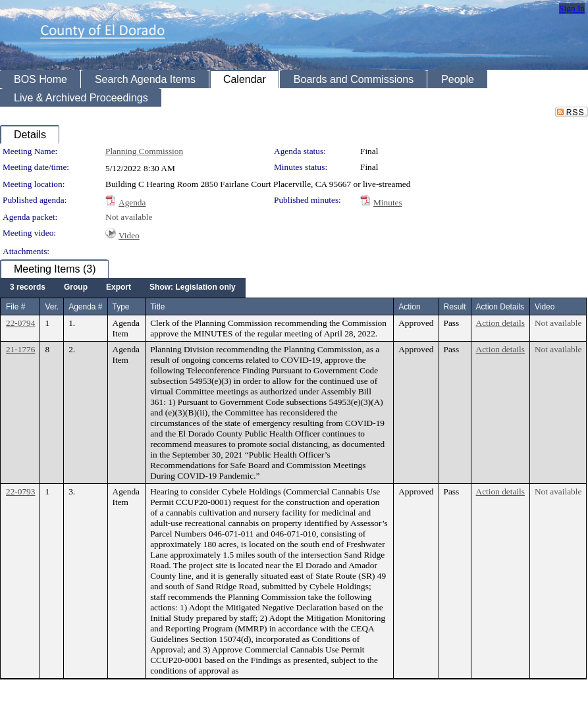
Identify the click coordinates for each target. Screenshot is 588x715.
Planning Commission (144, 151)
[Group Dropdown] (76, 288)
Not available (129, 217)
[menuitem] (28, 288)
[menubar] (123, 288)
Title (157, 307)
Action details (500, 323)
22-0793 (20, 491)
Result (455, 307)
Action (409, 307)
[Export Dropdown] (119, 288)
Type (121, 307)
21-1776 (20, 349)
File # (15, 307)
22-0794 (20, 323)
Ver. (52, 307)
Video (129, 235)
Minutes (388, 202)
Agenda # (85, 307)
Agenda (132, 202)
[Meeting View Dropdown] (193, 288)
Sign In (572, 8)
